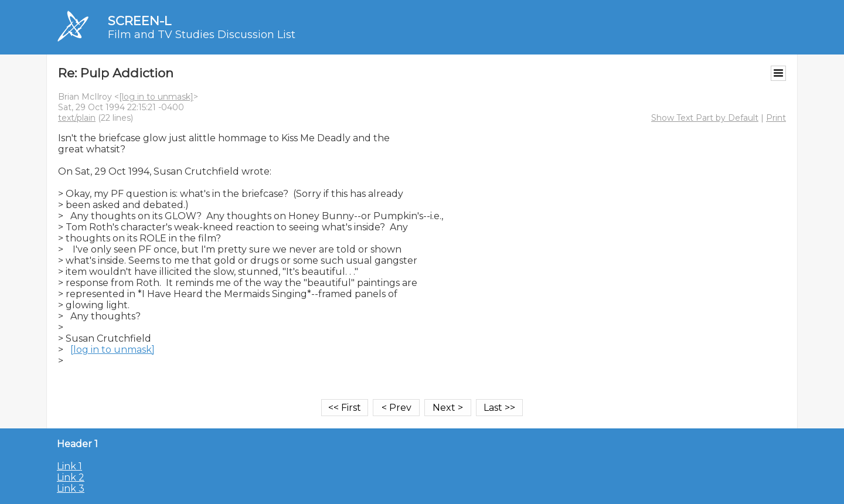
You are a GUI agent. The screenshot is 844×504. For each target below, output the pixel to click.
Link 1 (69, 466)
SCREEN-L (139, 21)
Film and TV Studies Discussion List (202, 35)
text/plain (77, 118)
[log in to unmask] (156, 97)
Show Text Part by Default (705, 118)
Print (776, 118)
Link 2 (71, 477)
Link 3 (71, 488)
